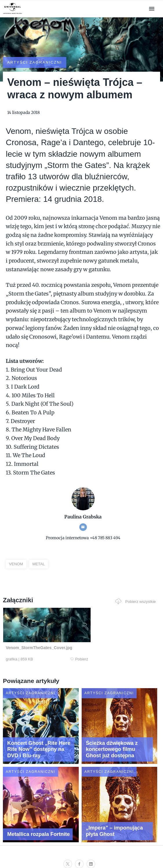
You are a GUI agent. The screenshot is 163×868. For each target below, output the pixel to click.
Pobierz (39, 646)
